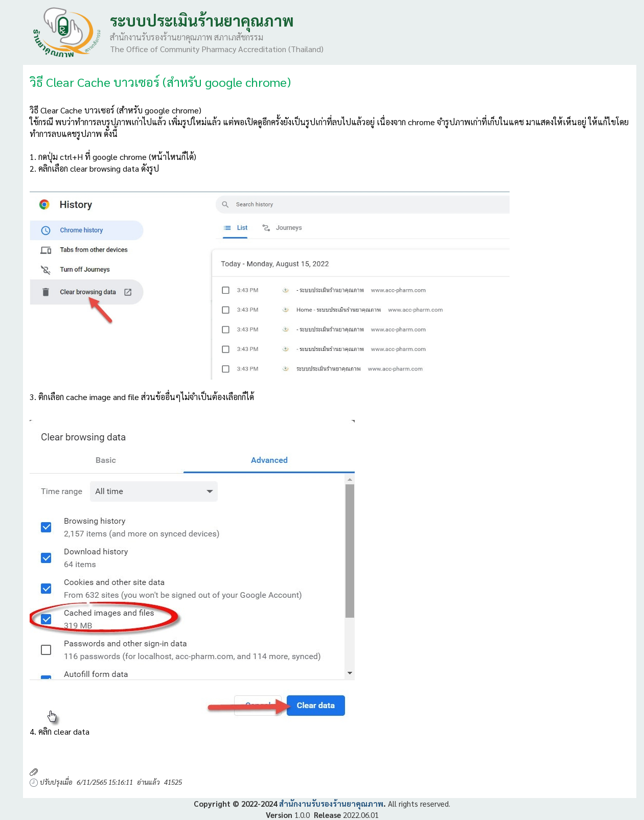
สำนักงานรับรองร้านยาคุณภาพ (331, 803)
